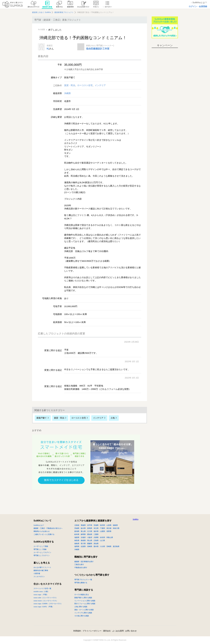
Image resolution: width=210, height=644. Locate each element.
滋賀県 (77, 537)
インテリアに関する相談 (83, 613)
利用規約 (77, 631)
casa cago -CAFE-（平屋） (44, 607)
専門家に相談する (84, 590)
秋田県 (102, 525)
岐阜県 (77, 534)
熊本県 (96, 546)
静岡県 (83, 534)
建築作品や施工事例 (41, 570)
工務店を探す (79, 564)
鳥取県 (77, 540)
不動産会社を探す (81, 568)
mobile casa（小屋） (41, 592)
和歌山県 (110, 537)
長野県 (109, 531)
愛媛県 (90, 544)
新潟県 (77, 531)
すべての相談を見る (82, 595)
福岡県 (77, 546)
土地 (113, 418)
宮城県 (96, 525)
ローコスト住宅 (85, 85)
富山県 (83, 531)
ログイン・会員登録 (198, 6)
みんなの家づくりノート (42, 567)
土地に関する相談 (81, 607)
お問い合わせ (131, 631)
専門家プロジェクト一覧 (83, 580)
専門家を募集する (81, 583)
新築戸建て (42, 418)
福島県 (115, 525)
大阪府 (90, 537)
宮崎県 (109, 546)
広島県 (96, 540)
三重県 (96, 534)
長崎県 (90, 546)
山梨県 (102, 531)
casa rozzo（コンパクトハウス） (46, 601)
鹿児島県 (116, 546)
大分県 (102, 546)
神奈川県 (116, 528)
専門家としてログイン (42, 555)
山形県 (109, 525)
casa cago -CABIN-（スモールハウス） (48, 604)
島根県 (83, 540)
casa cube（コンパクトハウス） (45, 598)
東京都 (109, 528)
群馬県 (90, 528)
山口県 (102, 540)
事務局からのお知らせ (42, 531)
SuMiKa (136, 519)
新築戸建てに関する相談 (83, 598)
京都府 (83, 537)
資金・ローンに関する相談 (84, 610)
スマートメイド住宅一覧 (42, 588)
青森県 (83, 525)
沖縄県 (67, 93)
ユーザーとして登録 (41, 546)
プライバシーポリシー (92, 631)
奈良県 (102, 537)
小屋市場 (37, 573)
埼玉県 (96, 528)
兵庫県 (96, 537)
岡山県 (90, 540)
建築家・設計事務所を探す (84, 562)
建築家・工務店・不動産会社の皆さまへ (48, 528)
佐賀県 (83, 546)
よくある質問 (118, 631)
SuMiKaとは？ (39, 525)
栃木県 (83, 528)
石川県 (90, 531)
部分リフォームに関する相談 (85, 604)
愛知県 (90, 534)
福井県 (96, 531)
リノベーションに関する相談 (85, 601)
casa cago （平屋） (41, 595)
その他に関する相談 (82, 616)
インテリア (100, 85)
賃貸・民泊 (70, 85)
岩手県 (90, 525)
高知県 (96, 544)
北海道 (77, 525)
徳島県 (77, 544)
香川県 (83, 544)
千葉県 (102, 528)
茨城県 (77, 528)
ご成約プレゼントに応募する (44, 534)
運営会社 (107, 631)
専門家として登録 (40, 549)
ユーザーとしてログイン (42, 552)
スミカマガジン (39, 577)
